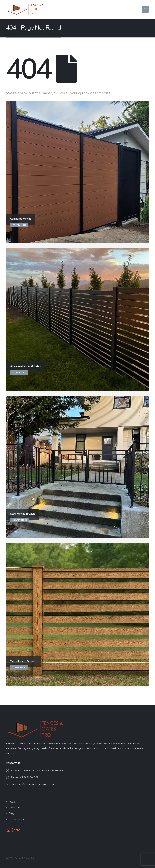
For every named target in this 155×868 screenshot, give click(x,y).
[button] (145, 9)
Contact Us (15, 807)
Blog (11, 813)
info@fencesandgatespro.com (36, 784)
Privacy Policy (16, 819)
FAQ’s (12, 802)
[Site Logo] (26, 9)
